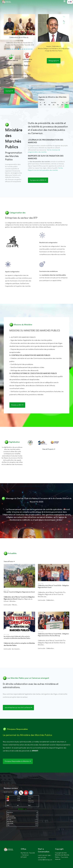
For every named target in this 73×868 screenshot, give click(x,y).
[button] (64, 1)
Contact (9, 91)
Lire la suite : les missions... (12, 649)
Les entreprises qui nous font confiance (18, 707)
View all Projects (49, 449)
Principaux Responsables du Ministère (18, 761)
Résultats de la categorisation (48, 243)
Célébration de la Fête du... (19, 37)
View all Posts (9, 561)
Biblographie (54, 61)
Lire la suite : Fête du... (11, 605)
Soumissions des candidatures (49, 271)
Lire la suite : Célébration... (46, 600)
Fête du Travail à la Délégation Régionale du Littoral (19, 592)
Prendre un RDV (17, 405)
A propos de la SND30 (38, 180)
